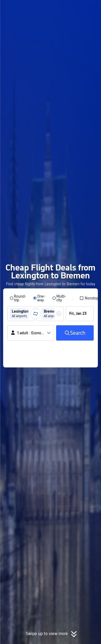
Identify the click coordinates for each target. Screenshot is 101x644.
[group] (21, 314)
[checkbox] (89, 298)
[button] (92, 6)
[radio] (18, 298)
